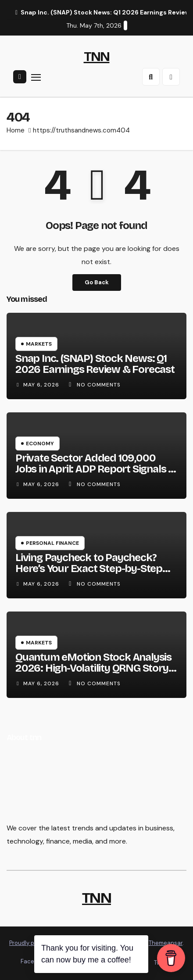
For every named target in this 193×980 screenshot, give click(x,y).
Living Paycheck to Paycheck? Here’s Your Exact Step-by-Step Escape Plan (89, 569)
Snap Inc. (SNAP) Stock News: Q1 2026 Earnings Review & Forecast (95, 364)
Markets (39, 344)
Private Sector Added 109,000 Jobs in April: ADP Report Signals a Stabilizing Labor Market (95, 469)
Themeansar (166, 943)
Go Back (97, 282)
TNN (97, 57)
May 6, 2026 (42, 385)
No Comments (99, 385)
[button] (151, 77)
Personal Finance (52, 543)
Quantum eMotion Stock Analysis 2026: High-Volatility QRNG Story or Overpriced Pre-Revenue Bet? (93, 668)
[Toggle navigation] (36, 77)
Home (16, 130)
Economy (40, 444)
